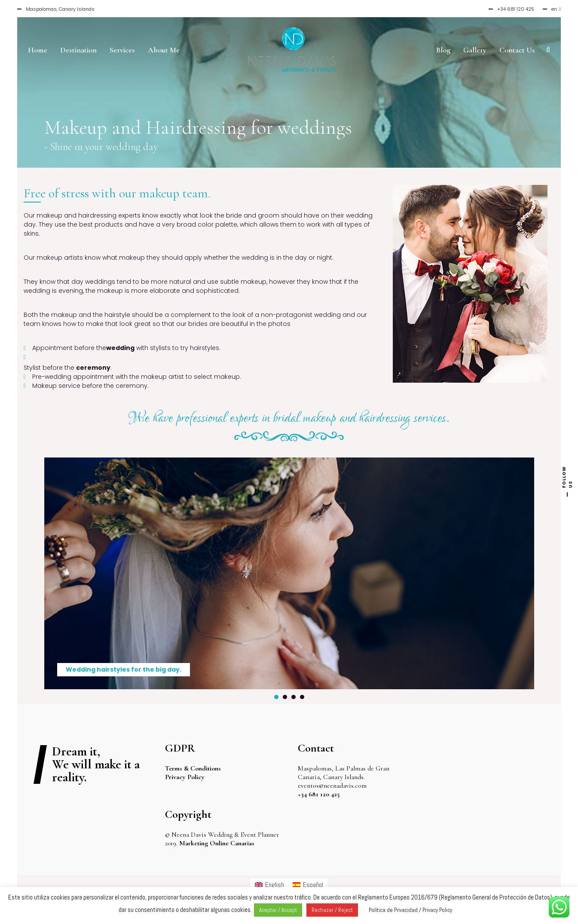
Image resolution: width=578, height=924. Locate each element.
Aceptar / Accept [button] (278, 910)
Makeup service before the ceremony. (90, 386)
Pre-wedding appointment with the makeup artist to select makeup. (137, 377)
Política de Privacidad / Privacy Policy (410, 910)
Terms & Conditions (193, 768)
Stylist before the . (68, 368)
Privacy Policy (185, 777)
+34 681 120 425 (319, 794)
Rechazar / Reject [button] (332, 910)
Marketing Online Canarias (217, 843)
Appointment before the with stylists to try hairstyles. (126, 348)
